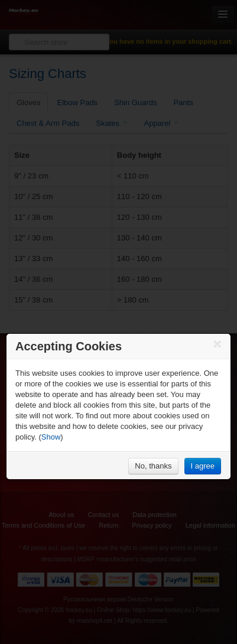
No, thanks (153, 466)
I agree (203, 466)
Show (51, 437)
